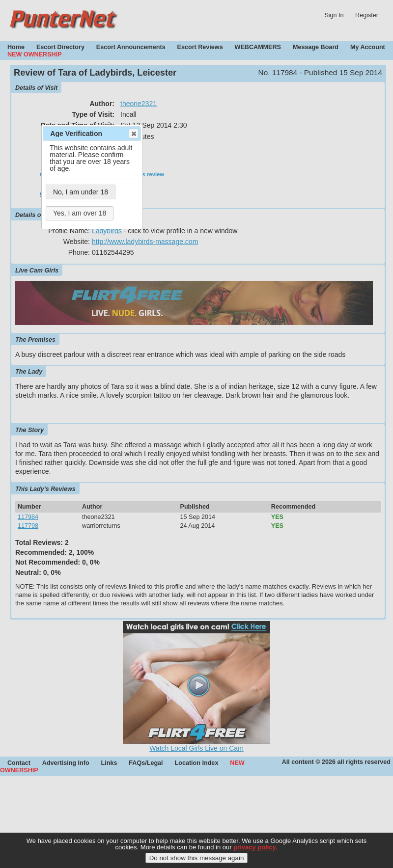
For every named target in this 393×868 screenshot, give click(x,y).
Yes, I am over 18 (80, 213)
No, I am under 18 (81, 192)
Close (133, 134)
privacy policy (255, 852)
